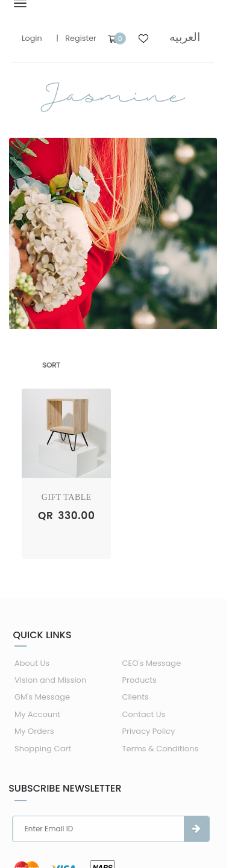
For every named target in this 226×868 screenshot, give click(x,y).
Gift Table (67, 497)
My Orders (34, 731)
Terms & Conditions (161, 749)
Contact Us (144, 714)
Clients (136, 697)
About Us (32, 663)
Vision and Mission (50, 680)
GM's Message (42, 697)
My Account (37, 714)
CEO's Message (152, 663)
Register (81, 38)
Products (140, 680)
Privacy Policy (149, 731)
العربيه (185, 37)
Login (32, 38)
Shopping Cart (43, 749)
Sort (51, 365)
